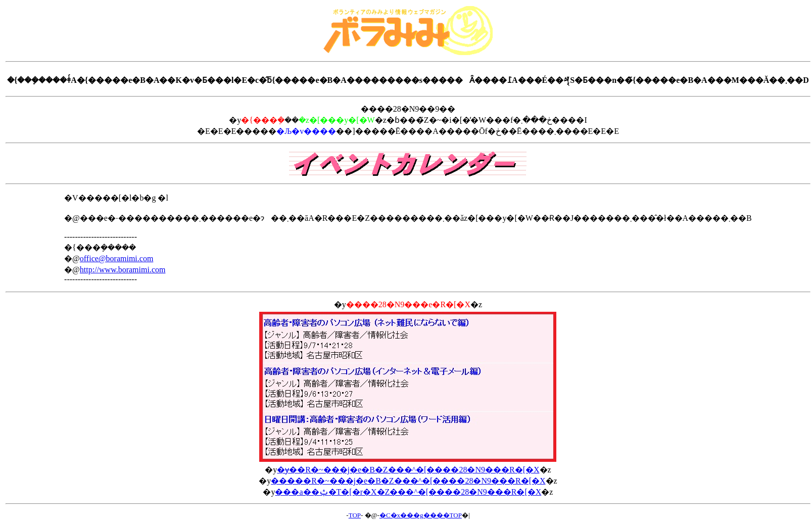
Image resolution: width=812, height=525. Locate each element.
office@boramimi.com (117, 258)
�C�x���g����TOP (421, 515)
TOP (355, 515)
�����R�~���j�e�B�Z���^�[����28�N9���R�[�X (408, 481)
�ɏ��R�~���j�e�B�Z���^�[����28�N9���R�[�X (408, 470)
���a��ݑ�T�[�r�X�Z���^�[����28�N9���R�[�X (408, 492)
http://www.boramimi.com (123, 270)
